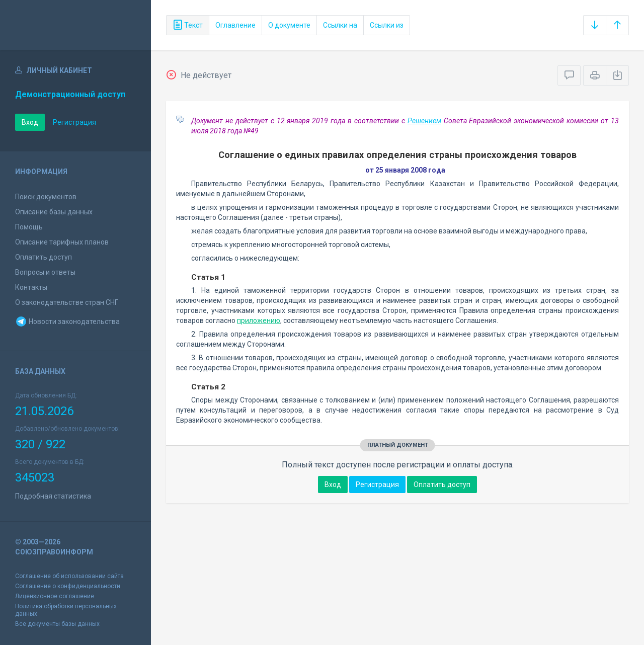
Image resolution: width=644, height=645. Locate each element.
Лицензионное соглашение (55, 596)
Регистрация (74, 122)
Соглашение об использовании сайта (69, 576)
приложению (259, 320)
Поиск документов (46, 197)
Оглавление (235, 25)
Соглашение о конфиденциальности (68, 586)
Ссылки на (340, 25)
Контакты (31, 287)
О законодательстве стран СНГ (67, 302)
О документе (289, 25)
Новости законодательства (67, 321)
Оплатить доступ (44, 257)
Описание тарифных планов (62, 242)
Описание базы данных (54, 212)
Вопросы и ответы (45, 272)
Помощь (29, 227)
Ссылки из (387, 25)
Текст (188, 25)
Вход (30, 122)
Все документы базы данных (57, 624)
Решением (424, 121)
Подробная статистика (53, 496)
